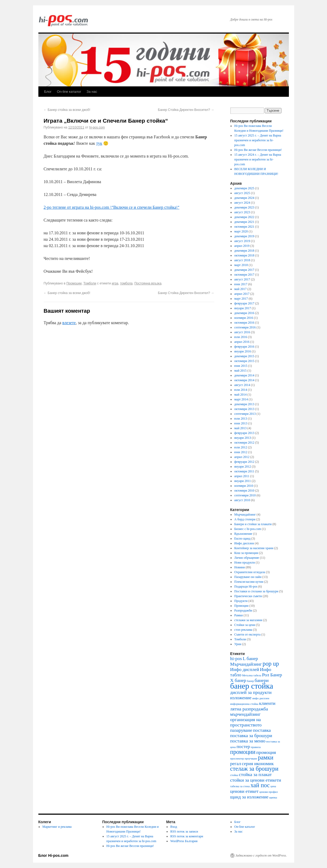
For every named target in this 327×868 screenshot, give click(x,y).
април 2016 (242, 342)
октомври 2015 (244, 361)
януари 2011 (243, 481)
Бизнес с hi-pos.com (248, 529)
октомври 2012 (244, 443)
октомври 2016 (244, 323)
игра (115, 283)
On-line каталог (69, 92)
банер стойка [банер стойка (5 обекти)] (252, 686)
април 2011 (242, 476)
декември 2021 (244, 222)
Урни (238, 644)
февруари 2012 (244, 462)
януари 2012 (243, 467)
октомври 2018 (244, 255)
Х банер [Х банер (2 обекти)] (238, 680)
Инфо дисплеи (244, 543)
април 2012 (242, 457)
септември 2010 (245, 495)
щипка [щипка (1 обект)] (273, 797)
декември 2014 (244, 375)
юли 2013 (241, 419)
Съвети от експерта (247, 634)
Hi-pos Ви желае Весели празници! (258, 150)
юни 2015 (241, 366)
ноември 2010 (244, 486)
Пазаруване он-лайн (248, 577)
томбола (126, 283)
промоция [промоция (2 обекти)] (266, 752)
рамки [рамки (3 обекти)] (266, 758)
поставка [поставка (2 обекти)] (262, 730)
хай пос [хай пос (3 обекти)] (260, 785)
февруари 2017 (244, 303)
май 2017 (240, 289)
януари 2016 (243, 351)
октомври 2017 (244, 275)
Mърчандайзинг (245, 515)
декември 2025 (244, 188)
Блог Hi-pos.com (53, 855)
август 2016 (242, 332)
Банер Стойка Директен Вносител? (186, 110)
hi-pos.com (97, 127)
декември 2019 (244, 236)
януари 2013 (243, 438)
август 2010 (242, 500)
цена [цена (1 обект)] (273, 786)
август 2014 (242, 385)
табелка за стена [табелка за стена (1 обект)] (240, 786)
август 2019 (242, 241)
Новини (240, 567)
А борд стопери (245, 519)
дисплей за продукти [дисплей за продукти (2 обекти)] (251, 692)
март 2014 (241, 399)
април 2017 (242, 294)
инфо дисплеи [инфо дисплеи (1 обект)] (261, 698)
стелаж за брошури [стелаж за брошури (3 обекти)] (254, 769)
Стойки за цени (245, 625)
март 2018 (241, 265)
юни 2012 (241, 452)
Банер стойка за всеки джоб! (67, 110)
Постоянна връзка (148, 283)
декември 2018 (244, 251)
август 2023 (242, 212)
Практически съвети (248, 596)
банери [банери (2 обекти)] (262, 680)
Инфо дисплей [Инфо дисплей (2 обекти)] (245, 669)
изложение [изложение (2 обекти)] (241, 698)
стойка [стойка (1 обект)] (234, 775)
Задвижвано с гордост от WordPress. (261, 855)
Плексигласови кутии (249, 582)
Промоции (74, 283)
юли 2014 (241, 390)
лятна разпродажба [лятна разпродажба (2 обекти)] (249, 709)
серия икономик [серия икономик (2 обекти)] (258, 763)
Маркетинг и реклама (57, 827)
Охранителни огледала (250, 572)
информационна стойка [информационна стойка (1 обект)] (244, 704)
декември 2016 (244, 313)
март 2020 (241, 231)
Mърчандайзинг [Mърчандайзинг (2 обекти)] (246, 664)
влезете (69, 323)
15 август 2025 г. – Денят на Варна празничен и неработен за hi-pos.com (258, 140)
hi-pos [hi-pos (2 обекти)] (236, 658)
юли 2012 (241, 447)
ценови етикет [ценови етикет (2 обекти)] (244, 791)
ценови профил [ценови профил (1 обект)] (269, 792)
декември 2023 (244, 207)
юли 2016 (241, 337)
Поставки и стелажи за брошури (256, 591)
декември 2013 (244, 404)
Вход (174, 827)
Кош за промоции (246, 553)
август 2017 (242, 279)
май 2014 (240, 395)
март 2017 (241, 299)
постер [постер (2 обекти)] (243, 746)
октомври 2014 (244, 380)
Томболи (90, 283)
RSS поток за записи (184, 831)
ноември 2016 (244, 318)
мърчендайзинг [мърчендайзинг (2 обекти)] (245, 714)
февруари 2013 (244, 433)
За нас (92, 92)
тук (99, 143)
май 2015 (240, 371)
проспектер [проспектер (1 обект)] (237, 759)
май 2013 (240, 428)
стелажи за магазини (248, 620)
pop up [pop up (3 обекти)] (271, 664)
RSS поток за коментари (187, 836)
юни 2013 (241, 423)
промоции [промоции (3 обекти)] (243, 752)
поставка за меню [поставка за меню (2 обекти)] (248, 741)
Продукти (241, 601)
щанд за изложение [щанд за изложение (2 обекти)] (249, 797)
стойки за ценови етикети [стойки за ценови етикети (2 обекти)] (256, 780)
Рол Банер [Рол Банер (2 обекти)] (272, 675)
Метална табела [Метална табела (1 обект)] (252, 675)
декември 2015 (244, 356)
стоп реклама (243, 630)
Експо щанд (242, 539)
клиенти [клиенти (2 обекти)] (267, 703)
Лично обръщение (247, 558)
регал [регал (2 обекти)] (236, 763)
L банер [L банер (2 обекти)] (250, 658)
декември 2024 (244, 198)
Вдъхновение (243, 534)
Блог (48, 92)
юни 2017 (241, 284)
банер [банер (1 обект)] (251, 681)
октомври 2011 (244, 471)
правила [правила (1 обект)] (256, 747)
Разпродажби (243, 610)
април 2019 (242, 246)
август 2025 (242, 193)
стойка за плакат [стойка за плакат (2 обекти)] (255, 774)
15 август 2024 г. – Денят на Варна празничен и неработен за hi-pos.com (258, 159)
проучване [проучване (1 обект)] (251, 759)
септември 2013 (245, 414)
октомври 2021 (244, 227)
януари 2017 (243, 308)
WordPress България (184, 841)
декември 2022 (244, 217)
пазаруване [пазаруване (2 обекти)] (241, 730)
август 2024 (242, 203)
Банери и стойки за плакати (253, 524)
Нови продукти (245, 562)
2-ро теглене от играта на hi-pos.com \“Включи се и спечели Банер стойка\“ (112, 207)
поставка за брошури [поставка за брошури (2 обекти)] (251, 736)
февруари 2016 (244, 347)
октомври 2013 (244, 409)
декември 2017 (244, 270)
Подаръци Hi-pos (246, 586)
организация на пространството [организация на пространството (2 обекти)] (246, 722)
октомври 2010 (244, 491)
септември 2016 (245, 327)
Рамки (239, 615)
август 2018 (242, 260)
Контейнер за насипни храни (254, 548)
